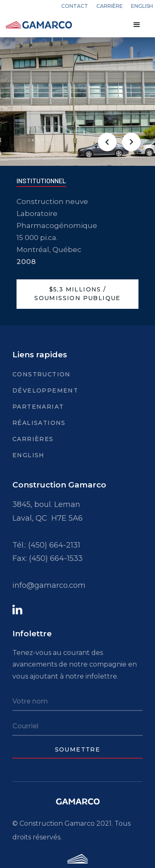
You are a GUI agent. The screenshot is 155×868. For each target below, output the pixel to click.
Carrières (33, 439)
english (142, 6)
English (29, 455)
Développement (45, 390)
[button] (137, 25)
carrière (110, 6)
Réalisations (39, 423)
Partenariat (38, 407)
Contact (75, 6)
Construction (42, 374)
